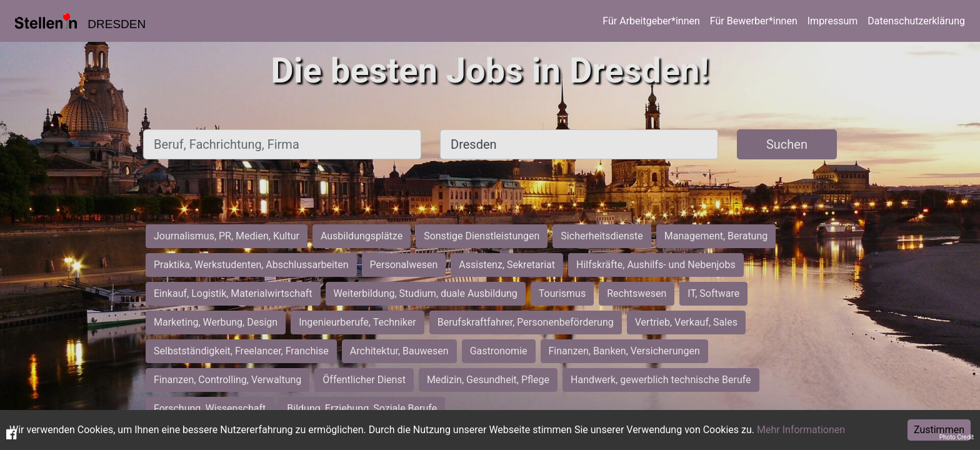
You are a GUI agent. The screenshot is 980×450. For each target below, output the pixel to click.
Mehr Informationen (801, 430)
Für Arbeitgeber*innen (651, 21)
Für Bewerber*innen (754, 21)
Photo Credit (957, 437)
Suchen (787, 144)
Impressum (833, 21)
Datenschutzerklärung (916, 21)
